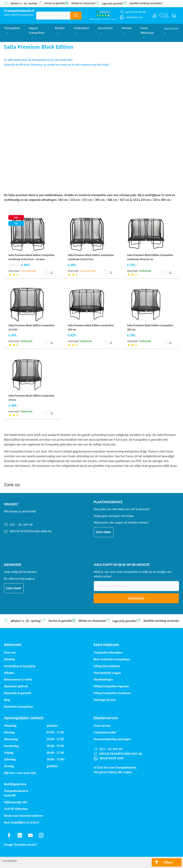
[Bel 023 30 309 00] (133, 12)
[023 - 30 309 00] (30, 525)
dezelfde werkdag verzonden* (146, 3)
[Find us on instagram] (41, 835)
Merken (127, 30)
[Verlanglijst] (162, 16)
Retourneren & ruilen (18, 679)
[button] (46, 273)
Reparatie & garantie (18, 693)
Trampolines (12, 30)
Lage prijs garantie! (113, 3)
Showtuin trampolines (19, 707)
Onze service (102, 726)
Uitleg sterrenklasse (107, 666)
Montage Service (105, 700)
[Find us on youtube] (30, 835)
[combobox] (53, 16)
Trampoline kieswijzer (108, 652)
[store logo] (19, 11)
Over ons (10, 652)
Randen (60, 30)
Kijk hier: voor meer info (20, 773)
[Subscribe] (136, 598)
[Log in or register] (167, 16)
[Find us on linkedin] (20, 835)
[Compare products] (154, 16)
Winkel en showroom (83, 3)
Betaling (9, 659)
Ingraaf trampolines (37, 32)
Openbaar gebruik (16, 686)
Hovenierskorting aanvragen (112, 739)
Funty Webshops (147, 32)
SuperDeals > (171, 30)
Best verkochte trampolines (112, 659)
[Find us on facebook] (9, 835)
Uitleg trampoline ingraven (111, 686)
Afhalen (9, 673)
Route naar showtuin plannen (24, 816)
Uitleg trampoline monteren (112, 693)
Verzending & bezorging (20, 666)
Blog (7, 700)
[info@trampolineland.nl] (30, 531)
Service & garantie (55, 3)
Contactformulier (105, 732)
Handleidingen (103, 679)
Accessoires (105, 30)
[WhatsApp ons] (131, 17)
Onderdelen (81, 30)
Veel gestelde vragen (107, 673)
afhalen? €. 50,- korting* (24, 3)
